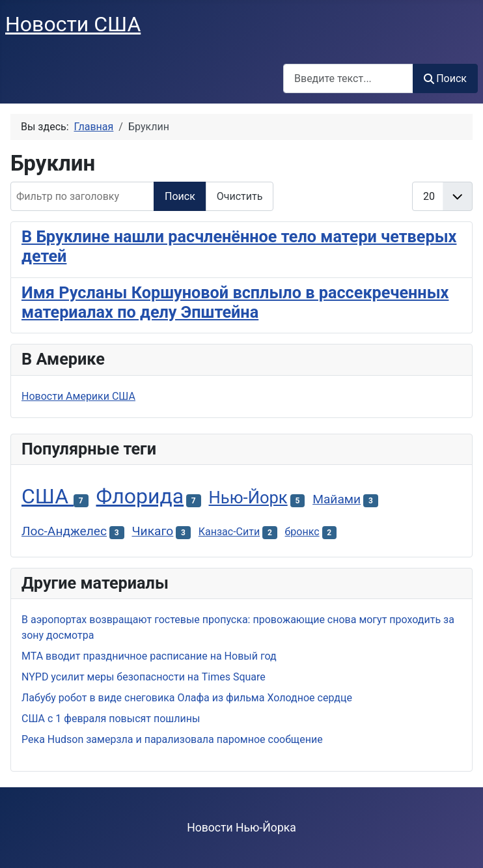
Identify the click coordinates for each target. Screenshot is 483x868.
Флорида (140, 496)
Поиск (445, 78)
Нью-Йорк (248, 497)
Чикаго (152, 531)
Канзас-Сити (229, 532)
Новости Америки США (78, 396)
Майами (337, 499)
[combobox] (348, 78)
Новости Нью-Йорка (241, 828)
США (48, 496)
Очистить (240, 196)
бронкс (302, 532)
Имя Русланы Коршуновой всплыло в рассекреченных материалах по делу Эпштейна (235, 302)
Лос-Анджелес (64, 531)
